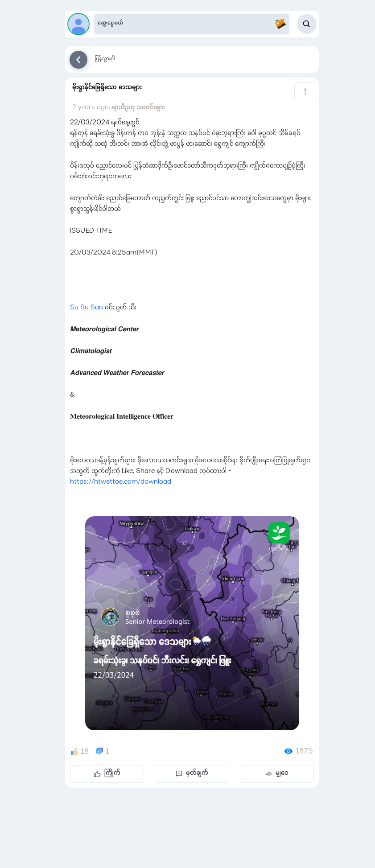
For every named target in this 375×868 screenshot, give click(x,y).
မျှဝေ (277, 773)
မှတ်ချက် (192, 773)
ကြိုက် (107, 773)
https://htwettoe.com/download (121, 482)
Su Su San (87, 308)
